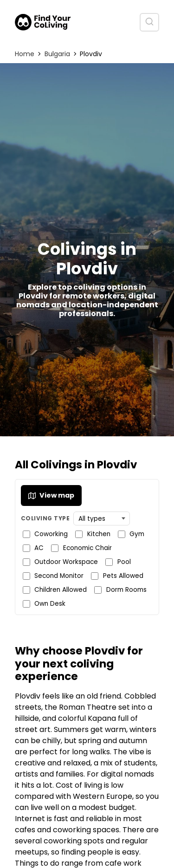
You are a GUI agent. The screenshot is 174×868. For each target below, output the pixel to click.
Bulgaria (57, 54)
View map (51, 495)
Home (25, 54)
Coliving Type (45, 518)
